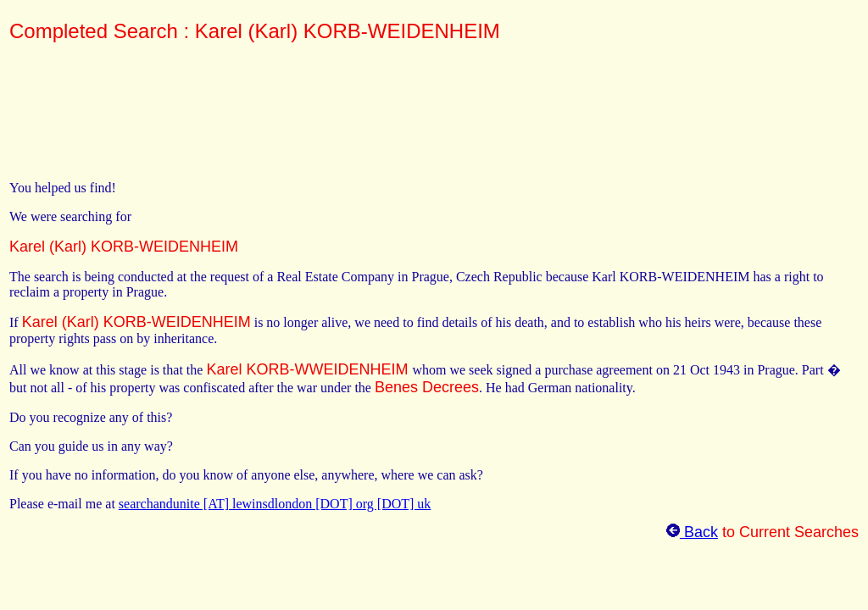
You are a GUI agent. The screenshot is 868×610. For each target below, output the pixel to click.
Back (692, 532)
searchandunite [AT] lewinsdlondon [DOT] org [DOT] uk (275, 504)
